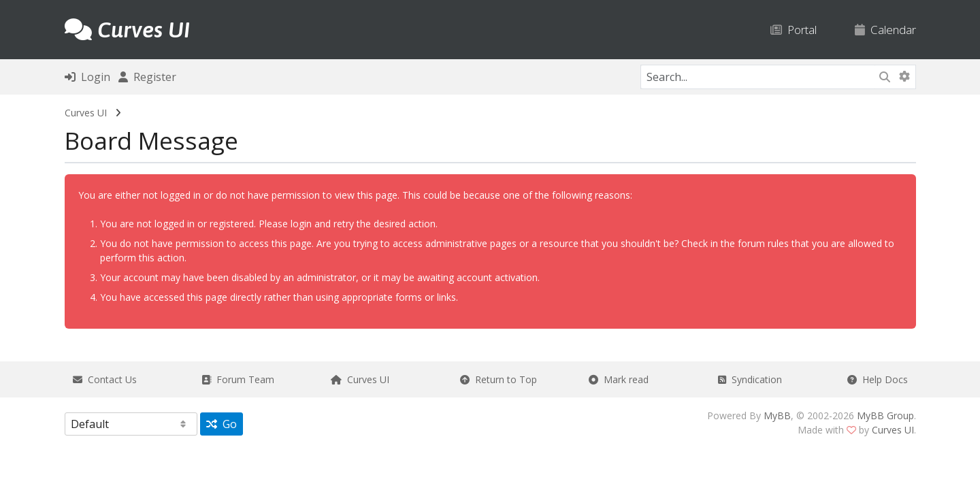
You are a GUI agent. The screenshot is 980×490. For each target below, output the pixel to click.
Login (87, 77)
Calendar (885, 30)
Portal (794, 30)
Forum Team (238, 379)
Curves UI (86, 113)
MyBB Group (885, 415)
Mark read (619, 379)
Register (147, 77)
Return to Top (499, 379)
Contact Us (105, 379)
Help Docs (878, 379)
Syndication (750, 379)
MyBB (777, 415)
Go (222, 424)
